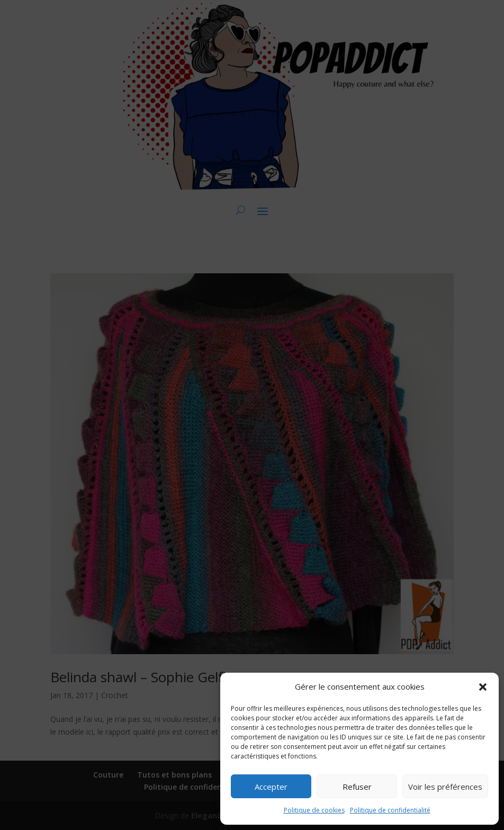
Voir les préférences (445, 787)
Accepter (271, 787)
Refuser (357, 787)
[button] (483, 687)
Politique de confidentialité (390, 810)
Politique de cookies (314, 810)
